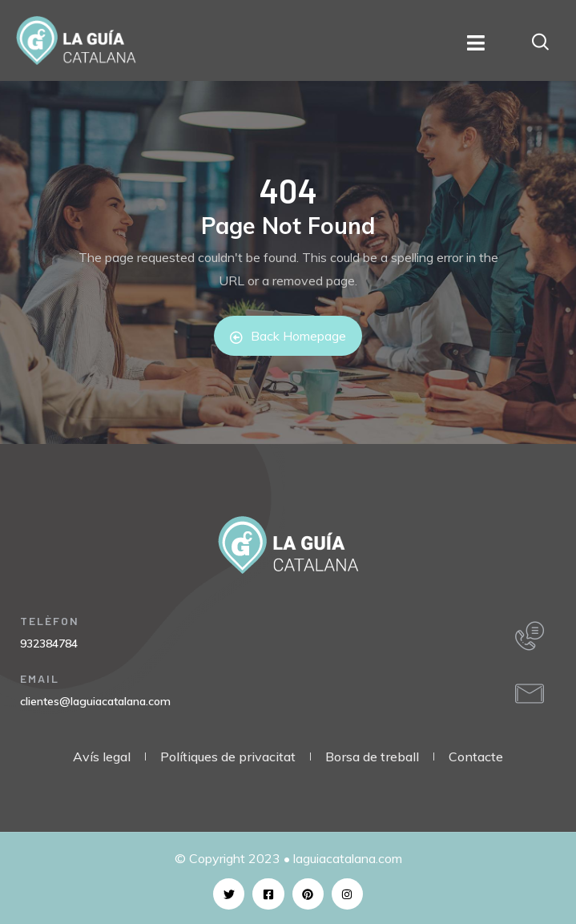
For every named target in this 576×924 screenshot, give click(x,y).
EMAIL (40, 678)
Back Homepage (288, 336)
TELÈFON (50, 621)
